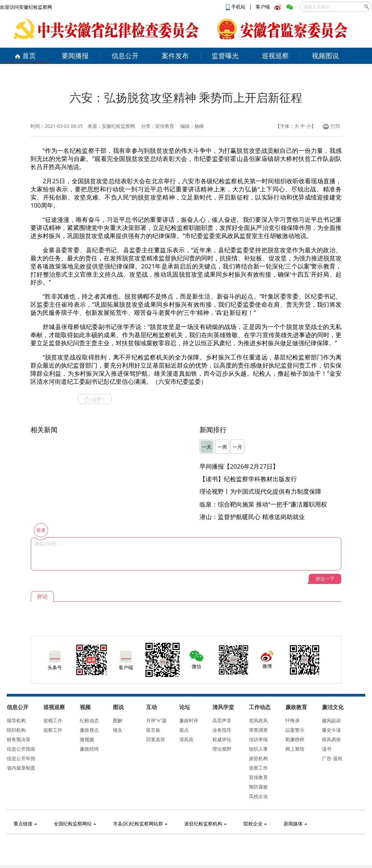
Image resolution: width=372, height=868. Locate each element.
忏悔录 (293, 720)
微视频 (87, 739)
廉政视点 (89, 730)
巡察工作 (53, 730)
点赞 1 (95, 399)
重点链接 (25, 824)
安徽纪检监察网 (118, 126)
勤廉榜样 (295, 739)
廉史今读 (331, 730)
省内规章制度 (21, 768)
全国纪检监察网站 (75, 824)
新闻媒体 (295, 824)
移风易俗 (331, 739)
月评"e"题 (156, 720)
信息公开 (125, 56)
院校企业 (255, 824)
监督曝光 (225, 56)
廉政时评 (189, 720)
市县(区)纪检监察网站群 (140, 824)
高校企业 (258, 796)
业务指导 (222, 730)
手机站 (236, 7)
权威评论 (222, 739)
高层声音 (222, 720)
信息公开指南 (21, 749)
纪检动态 (89, 720)
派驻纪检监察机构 (205, 824)
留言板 (153, 730)
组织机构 (16, 730)
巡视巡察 (275, 56)
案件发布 (175, 56)
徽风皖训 (331, 720)
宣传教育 (258, 777)
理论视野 (222, 749)
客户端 (263, 7)
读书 (327, 749)
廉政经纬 (89, 749)
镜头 (118, 730)
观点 (184, 730)
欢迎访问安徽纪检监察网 (26, 7)
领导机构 (16, 720)
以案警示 (295, 730)
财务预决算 (19, 739)
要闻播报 (75, 56)
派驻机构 (258, 758)
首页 (25, 56)
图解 (118, 720)
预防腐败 (258, 787)
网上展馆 (295, 749)
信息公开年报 (21, 758)
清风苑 (186, 739)
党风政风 (258, 720)
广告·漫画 (332, 758)
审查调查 (258, 730)
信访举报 (258, 739)
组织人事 (258, 749)
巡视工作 (53, 720)
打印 (332, 126)
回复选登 (156, 739)
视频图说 (325, 56)
